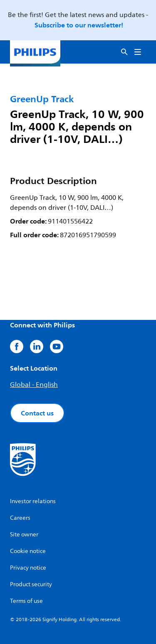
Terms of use (26, 601)
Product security (31, 584)
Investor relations (33, 501)
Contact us (37, 413)
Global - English (34, 385)
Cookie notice (28, 551)
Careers (20, 518)
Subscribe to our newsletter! (79, 25)
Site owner (24, 535)
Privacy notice (28, 568)
